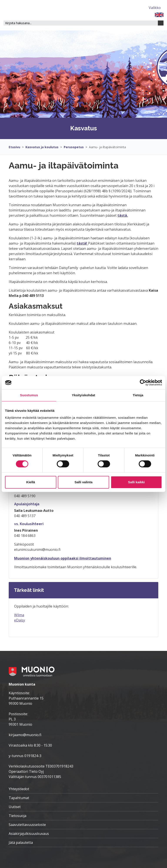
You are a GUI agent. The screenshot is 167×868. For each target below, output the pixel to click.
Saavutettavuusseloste (27, 825)
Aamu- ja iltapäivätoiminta (107, 147)
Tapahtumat (19, 798)
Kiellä (31, 482)
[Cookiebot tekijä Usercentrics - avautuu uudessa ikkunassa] (143, 383)
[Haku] (161, 23)
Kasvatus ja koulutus (42, 147)
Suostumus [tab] (29, 395)
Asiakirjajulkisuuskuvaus (29, 834)
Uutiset (15, 807)
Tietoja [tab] (138, 395)
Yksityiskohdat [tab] (83, 395)
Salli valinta (84, 482)
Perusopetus (74, 147)
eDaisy (20, 620)
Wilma (19, 615)
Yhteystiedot (19, 789)
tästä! (82, 243)
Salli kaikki (136, 482)
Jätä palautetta (21, 842)
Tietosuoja (18, 816)
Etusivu (14, 147)
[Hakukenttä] (81, 23)
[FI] (159, 14)
